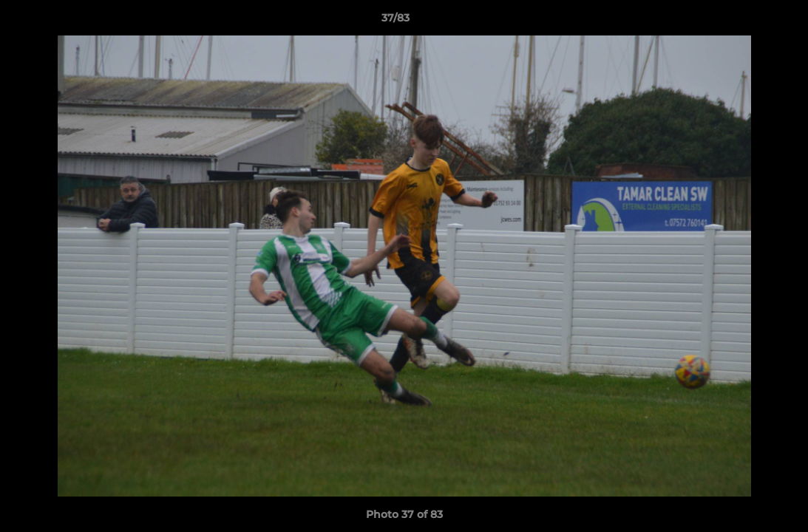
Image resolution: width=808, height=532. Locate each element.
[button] (746, 21)
